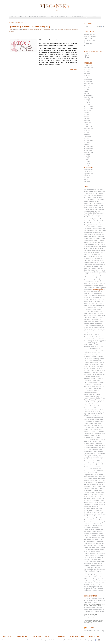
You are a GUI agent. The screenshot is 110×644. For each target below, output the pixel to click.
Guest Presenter (91, 406)
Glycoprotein (94, 303)
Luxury (86, 343)
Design (95, 494)
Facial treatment (94, 250)
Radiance (98, 343)
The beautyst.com (100, 555)
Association (87, 463)
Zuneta (86, 473)
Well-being (95, 591)
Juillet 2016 (87, 101)
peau (94, 544)
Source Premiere (89, 286)
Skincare (98, 215)
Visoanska (94, 349)
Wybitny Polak (93, 382)
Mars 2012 (87, 164)
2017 (90, 298)
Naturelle (101, 579)
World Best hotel (94, 256)
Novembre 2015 (88, 109)
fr (86, 640)
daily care (95, 410)
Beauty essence (88, 225)
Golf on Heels (88, 189)
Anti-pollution (90, 540)
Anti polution (95, 581)
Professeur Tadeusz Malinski (92, 337)
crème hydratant (89, 235)
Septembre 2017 (89, 83)
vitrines (90, 388)
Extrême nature (88, 579)
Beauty (95, 191)
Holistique (93, 396)
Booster (93, 378)
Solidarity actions (92, 341)
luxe (94, 583)
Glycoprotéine (92, 331)
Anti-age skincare (97, 426)
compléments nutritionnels (91, 443)
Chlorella (86, 433)
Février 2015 (87, 123)
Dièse (86, 331)
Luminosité (87, 524)
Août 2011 (87, 176)
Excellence (102, 250)
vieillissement (93, 453)
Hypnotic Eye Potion (96, 373)
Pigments (95, 197)
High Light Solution (89, 414)
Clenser (103, 481)
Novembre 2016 (88, 95)
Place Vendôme (93, 254)
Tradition (86, 557)
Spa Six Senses (88, 369)
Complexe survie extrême (91, 418)
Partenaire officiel (92, 516)
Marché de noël (88, 345)
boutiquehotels (88, 422)
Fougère (99, 396)
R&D (97, 284)
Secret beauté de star (99, 374)
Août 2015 (87, 113)
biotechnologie (88, 355)
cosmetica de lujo (99, 286)
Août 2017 (87, 85)
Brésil (91, 433)
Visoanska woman (89, 347)
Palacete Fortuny (94, 502)
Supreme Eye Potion (94, 268)
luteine (91, 445)
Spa (101, 577)
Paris (93, 258)
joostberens (92, 270)
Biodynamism (93, 221)
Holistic (101, 321)
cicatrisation (87, 303)
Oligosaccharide (88, 394)
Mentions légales (61, 640)
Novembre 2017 (88, 81)
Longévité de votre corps (38, 17)
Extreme (93, 498)
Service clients (75, 640)
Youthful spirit (88, 38)
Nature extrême (98, 530)
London (86, 449)
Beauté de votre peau (18, 17)
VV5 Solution (93, 565)
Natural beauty (98, 408)
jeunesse (90, 305)
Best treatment (88, 197)
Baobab (93, 367)
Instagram (99, 640)
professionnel (101, 296)
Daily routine (96, 239)
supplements (100, 585)
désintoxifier (87, 569)
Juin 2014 (87, 132)
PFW (100, 361)
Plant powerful (88, 317)
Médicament (87, 262)
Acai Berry (92, 553)
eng (88, 640)
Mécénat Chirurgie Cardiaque (92, 282)
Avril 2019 (87, 73)
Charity (102, 252)
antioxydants (96, 298)
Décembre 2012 (88, 146)
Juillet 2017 (87, 87)
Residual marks (88, 563)
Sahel (101, 581)
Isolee (90, 278)
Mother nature (100, 333)
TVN (91, 311)
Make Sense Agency (96, 559)
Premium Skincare (94, 577)
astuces (89, 547)
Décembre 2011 (88, 168)
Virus (104, 270)
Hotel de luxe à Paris (90, 266)
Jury (89, 585)
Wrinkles (86, 302)
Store (85, 305)
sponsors (103, 569)
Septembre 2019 (89, 68)
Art (100, 487)
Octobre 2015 (88, 111)
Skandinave (93, 309)
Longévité (103, 522)
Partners (90, 526)
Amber (95, 563)
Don (95, 203)
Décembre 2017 (88, 79)
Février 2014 (87, 136)
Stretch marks (98, 272)
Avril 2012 (87, 162)
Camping (98, 380)
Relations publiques (98, 359)
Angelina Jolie (88, 404)
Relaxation (87, 203)
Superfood (92, 284)
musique (86, 325)
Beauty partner (101, 341)
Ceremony (94, 329)
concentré (97, 241)
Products (94, 479)
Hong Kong (91, 252)
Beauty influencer (93, 490)
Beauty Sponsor (92, 545)
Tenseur (94, 189)
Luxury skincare (95, 522)
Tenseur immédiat (100, 245)
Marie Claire (87, 290)
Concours (86, 323)
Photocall (97, 219)
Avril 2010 (87, 182)
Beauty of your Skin (98, 422)
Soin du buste (100, 471)
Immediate (90, 496)
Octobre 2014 (88, 127)
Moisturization (96, 404)
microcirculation (88, 384)
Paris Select (100, 365)
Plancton (101, 431)
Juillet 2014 (87, 131)
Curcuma (91, 201)
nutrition (86, 298)
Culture (93, 431)
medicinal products (93, 520)
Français (86, 58)
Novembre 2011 (88, 170)
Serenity (89, 416)
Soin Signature (98, 526)
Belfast (101, 347)
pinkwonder (87, 294)
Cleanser (100, 307)
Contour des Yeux (92, 248)
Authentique (91, 245)
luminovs (86, 349)
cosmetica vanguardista (72, 30)
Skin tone (91, 402)
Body (100, 490)
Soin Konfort (87, 335)
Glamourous (87, 378)
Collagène (87, 309)
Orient (85, 254)
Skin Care (99, 553)
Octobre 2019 (88, 66)
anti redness (99, 457)
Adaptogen (92, 518)
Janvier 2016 (88, 105)
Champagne (95, 475)
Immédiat (86, 553)
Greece (98, 551)
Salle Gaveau (94, 227)
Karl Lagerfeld (98, 311)
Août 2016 (87, 99)
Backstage (90, 280)
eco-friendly (94, 463)
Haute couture (99, 549)
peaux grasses (88, 288)
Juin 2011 (87, 178)
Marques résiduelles (90, 351)
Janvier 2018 (88, 77)
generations (99, 575)
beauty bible (101, 235)
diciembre (99, 270)
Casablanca (100, 355)
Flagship (101, 591)
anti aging (91, 219)
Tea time (95, 300)
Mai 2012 (86, 160)
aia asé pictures (92, 532)
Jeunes (86, 191)
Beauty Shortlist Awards (93, 538)
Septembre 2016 (89, 97)
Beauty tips (87, 498)
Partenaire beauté (98, 302)
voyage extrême (96, 327)
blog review (96, 288)
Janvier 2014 (88, 138)
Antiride (86, 577)
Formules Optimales (98, 278)
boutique (94, 585)
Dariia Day (101, 430)
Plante (97, 347)
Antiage (96, 504)
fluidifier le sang (95, 376)
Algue (85, 252)
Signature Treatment (93, 260)
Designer (86, 398)
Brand (85, 321)
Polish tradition (93, 420)
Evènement (102, 284)
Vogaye (89, 319)
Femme (86, 365)
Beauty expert (91, 229)
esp (91, 640)
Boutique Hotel (95, 569)
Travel (86, 46)
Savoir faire (99, 217)
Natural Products (96, 335)
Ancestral (101, 420)
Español (86, 56)
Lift (85, 327)
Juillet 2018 (87, 75)
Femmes (86, 390)
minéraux (97, 199)
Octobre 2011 (88, 172)
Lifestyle (94, 315)
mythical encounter (97, 534)
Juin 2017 (87, 89)
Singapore (87, 465)
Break (96, 412)
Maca (102, 367)
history (94, 274)
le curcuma (97, 467)
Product (99, 319)
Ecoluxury (86, 561)
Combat (88, 551)
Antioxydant (92, 325)
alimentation (101, 565)
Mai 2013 (86, 144)
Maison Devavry (101, 229)
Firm (90, 239)
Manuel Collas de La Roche (92, 313)
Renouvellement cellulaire (98, 223)
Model (91, 241)
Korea (85, 207)
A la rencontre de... (78, 17)
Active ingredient (92, 296)
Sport (98, 416)
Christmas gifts (96, 441)
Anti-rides (98, 583)
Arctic (92, 203)
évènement (87, 435)
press (98, 500)
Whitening (86, 471)
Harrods (86, 256)
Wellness (92, 217)
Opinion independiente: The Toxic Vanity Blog (29, 27)
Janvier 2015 (88, 125)
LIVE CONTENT (89, 44)
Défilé (86, 496)
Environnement (98, 292)
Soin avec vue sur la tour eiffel (93, 231)
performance (92, 365)
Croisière (86, 428)
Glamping (99, 532)
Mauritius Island (95, 567)
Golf (85, 532)
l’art (85, 551)
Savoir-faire (95, 573)
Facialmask (90, 504)
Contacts (82, 640)
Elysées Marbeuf (89, 530)
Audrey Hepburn (99, 205)
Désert (92, 488)
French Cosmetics (89, 199)
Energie (102, 305)
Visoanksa (91, 473)
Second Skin (87, 315)
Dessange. (95, 317)
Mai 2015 (86, 117)
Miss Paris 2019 (88, 292)
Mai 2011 (86, 180)
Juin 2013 (87, 142)
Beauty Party (95, 571)
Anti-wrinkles (96, 459)
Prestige (95, 579)
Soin (88, 223)
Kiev (97, 363)
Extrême (86, 485)
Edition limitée (92, 455)
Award (88, 567)
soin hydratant (97, 388)
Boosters (89, 359)
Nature (86, 441)
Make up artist (95, 262)
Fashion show (97, 384)
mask (99, 254)
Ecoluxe (94, 514)
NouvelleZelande (93, 449)
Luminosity (87, 246)
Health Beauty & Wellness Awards (94, 512)
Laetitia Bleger (88, 544)
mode (102, 313)
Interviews (87, 469)
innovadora (100, 542)
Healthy (103, 199)
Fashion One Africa (89, 243)
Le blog (11, 23)
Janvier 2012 (88, 166)
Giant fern (99, 274)
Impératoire (96, 477)
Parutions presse (89, 272)
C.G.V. (68, 640)
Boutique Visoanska (90, 386)
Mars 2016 (87, 103)
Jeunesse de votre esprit (59, 17)
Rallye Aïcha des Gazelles (95, 233)
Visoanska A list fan (94, 321)
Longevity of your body (90, 36)
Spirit (85, 374)
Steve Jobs (87, 367)
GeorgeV (95, 451)
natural (86, 307)
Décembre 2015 (88, 107)
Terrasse (102, 241)
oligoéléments (88, 437)
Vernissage (93, 561)
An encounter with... (90, 40)
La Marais (93, 465)
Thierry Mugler (98, 280)
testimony (98, 331)
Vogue (101, 508)
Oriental (94, 437)
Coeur (90, 300)
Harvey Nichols (97, 461)
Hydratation (96, 345)
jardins (92, 555)
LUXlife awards (93, 439)
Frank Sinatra (88, 410)
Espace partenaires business (49, 640)
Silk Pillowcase (101, 561)
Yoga (97, 431)
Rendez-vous (100, 325)
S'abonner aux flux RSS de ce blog (94, 631)
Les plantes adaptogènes (98, 264)
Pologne (99, 465)
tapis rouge (97, 305)
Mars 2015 (87, 121)
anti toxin (101, 300)
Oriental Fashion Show (90, 424)
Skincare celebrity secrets (96, 195)
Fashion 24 (87, 431)
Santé (101, 256)
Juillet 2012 (87, 156)
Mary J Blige (91, 209)
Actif (101, 502)
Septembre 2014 (89, 129)
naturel (93, 551)
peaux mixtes (94, 246)
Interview (102, 363)
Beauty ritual (87, 514)
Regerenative (93, 485)
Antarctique (101, 463)
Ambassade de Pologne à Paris (93, 510)
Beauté (91, 191)
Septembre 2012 (89, 152)
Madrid (86, 219)
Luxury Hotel (92, 380)
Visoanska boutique (95, 536)
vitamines (92, 398)
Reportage (102, 412)
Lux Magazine (99, 243)
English (86, 54)
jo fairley (95, 319)
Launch (103, 371)
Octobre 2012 (88, 150)
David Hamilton (93, 430)
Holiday (89, 374)
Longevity (93, 471)
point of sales (88, 581)
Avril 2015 (87, 119)
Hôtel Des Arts (91, 215)
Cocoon (86, 201)
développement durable (91, 392)
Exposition (101, 528)
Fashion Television (89, 400)
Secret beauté (88, 426)
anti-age (89, 327)
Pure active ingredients (98, 290)
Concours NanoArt (96, 469)
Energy (99, 315)
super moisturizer (94, 428)
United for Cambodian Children (93, 357)
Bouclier (97, 201)
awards (91, 467)
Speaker (98, 492)
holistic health (88, 479)
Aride (85, 245)
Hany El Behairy (95, 435)
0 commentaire (46, 30)
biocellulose (90, 205)
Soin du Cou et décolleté (91, 361)
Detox (96, 540)
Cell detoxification (93, 447)
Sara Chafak (98, 323)
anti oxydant (97, 394)
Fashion (86, 536)
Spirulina (96, 508)
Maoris (86, 195)
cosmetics (100, 189)
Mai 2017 (86, 91)
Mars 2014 (87, 134)
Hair (85, 540)
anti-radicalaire (92, 542)
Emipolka (92, 557)
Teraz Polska (88, 258)
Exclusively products (99, 433)
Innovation (87, 492)
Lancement (87, 376)
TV (85, 567)
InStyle (86, 382)
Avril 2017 (87, 93)
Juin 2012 (87, 158)
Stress (90, 461)
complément (87, 475)
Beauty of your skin (89, 34)
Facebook (96, 640)
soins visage (92, 343)
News (94, 17)
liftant (95, 235)
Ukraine (102, 260)
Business (93, 492)
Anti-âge (102, 477)
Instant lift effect (94, 390)
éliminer (97, 252)
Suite (90, 441)
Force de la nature (97, 193)
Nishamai (98, 386)
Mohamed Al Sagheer (90, 237)
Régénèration (91, 549)
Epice (94, 355)
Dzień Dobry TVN (95, 481)
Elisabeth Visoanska (90, 363)
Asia (90, 302)
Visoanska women (100, 483)
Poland (86, 587)
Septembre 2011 (89, 174)
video (85, 280)
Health (103, 315)
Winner (96, 445)
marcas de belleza (95, 371)
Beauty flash (97, 402)
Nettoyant (100, 494)
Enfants (92, 323)
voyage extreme (88, 276)
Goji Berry (103, 288)
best (100, 445)
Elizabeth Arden (100, 398)
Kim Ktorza (102, 447)
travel (100, 197)
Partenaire (87, 396)
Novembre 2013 (88, 140)
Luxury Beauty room (90, 457)
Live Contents (98, 496)
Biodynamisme (101, 382)
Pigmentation (102, 439)
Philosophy (94, 589)
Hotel (101, 349)
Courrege (99, 455)
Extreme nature (93, 307)
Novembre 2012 (88, 148)
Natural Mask (88, 534)
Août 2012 (87, 154)
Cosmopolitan (101, 329)
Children (86, 284)
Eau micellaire (95, 294)
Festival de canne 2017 (95, 207)
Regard (102, 538)
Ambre (99, 424)
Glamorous (87, 373)
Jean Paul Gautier (89, 483)
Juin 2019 (87, 72)
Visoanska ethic (96, 353)
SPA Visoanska (88, 459)
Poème (97, 400)
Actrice (98, 367)
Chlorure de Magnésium (91, 528)
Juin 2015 (87, 115)
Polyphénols (87, 571)
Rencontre (102, 303)
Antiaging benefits (94, 587)
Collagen (97, 473)
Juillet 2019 (87, 70)
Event (94, 416)
